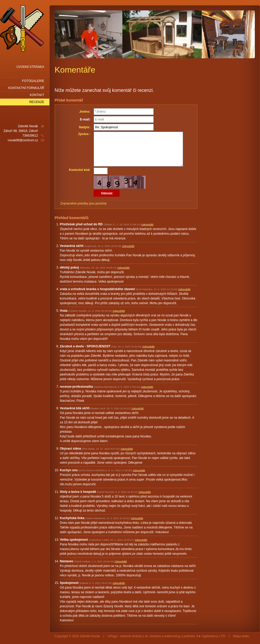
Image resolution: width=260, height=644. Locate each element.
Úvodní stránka (30, 67)
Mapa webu (241, 636)
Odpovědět (147, 224)
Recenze (37, 102)
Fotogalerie (33, 81)
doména (155, 636)
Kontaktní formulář (26, 88)
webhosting (172, 636)
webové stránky (131, 636)
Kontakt (37, 95)
